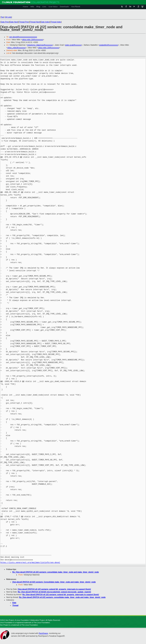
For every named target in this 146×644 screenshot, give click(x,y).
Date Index (45, 22)
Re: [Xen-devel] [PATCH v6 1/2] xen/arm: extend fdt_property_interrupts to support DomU (61, 595)
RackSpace (43, 633)
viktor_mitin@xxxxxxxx (16, 48)
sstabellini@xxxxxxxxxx (109, 45)
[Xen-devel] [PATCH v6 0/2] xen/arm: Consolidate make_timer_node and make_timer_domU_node (54, 582)
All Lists (8, 17)
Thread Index (56, 22)
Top (2, 17)
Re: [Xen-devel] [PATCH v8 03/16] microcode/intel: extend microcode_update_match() (54, 592)
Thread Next (35, 22)
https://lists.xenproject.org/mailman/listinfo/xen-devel (30, 563)
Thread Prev (24, 22)
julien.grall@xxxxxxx (73, 45)
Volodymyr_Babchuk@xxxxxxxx (40, 45)
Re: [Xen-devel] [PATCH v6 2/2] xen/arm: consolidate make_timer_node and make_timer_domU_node (56, 572)
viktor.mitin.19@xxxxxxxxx (33, 40)
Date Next (14, 22)
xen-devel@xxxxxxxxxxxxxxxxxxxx (23, 37)
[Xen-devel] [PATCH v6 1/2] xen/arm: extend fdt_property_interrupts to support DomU (54, 589)
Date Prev (5, 22)
